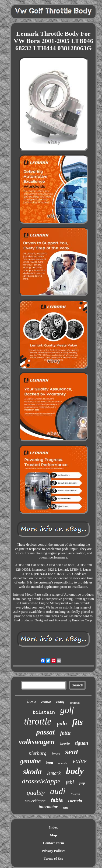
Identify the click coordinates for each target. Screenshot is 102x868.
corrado (75, 801)
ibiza (66, 808)
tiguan (82, 743)
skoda (32, 772)
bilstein (44, 713)
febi (70, 782)
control (46, 702)
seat (72, 752)
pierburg (38, 753)
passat (45, 732)
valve (80, 761)
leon (50, 763)
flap (82, 783)
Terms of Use (53, 858)
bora (31, 701)
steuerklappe (35, 801)
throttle (38, 721)
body (75, 771)
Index (54, 827)
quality (36, 793)
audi (58, 791)
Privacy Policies (54, 851)
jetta (65, 733)
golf (67, 710)
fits (78, 722)
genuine (31, 761)
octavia (63, 763)
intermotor (48, 807)
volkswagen (37, 742)
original (75, 703)
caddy (60, 702)
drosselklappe (41, 781)
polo (62, 723)
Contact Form (53, 843)
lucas (56, 754)
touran (75, 794)
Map (54, 835)
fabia (57, 800)
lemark (54, 773)
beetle (65, 744)
